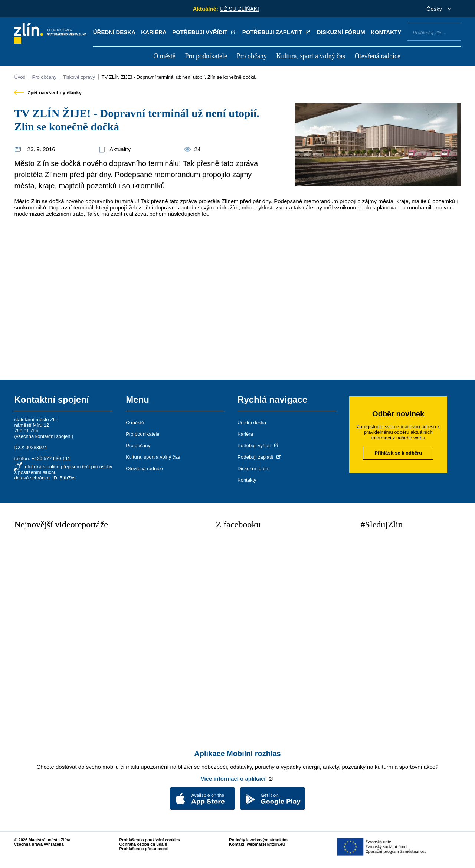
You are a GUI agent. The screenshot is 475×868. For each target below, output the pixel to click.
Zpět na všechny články (48, 93)
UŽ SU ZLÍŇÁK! (239, 9)
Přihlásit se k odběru (398, 453)
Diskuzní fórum (341, 32)
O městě (164, 56)
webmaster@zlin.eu (266, 844)
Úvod (20, 77)
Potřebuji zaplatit (277, 32)
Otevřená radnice (378, 56)
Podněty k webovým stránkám (258, 840)
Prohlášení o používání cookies (150, 840)
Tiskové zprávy (79, 77)
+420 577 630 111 (51, 459)
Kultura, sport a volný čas (311, 56)
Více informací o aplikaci (237, 779)
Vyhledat (452, 32)
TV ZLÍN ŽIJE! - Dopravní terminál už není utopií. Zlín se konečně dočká (179, 77)
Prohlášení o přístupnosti (144, 849)
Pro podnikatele (206, 56)
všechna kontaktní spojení (44, 436)
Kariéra (154, 32)
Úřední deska (114, 32)
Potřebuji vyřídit (204, 32)
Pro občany (251, 56)
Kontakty (386, 32)
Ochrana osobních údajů (143, 844)
